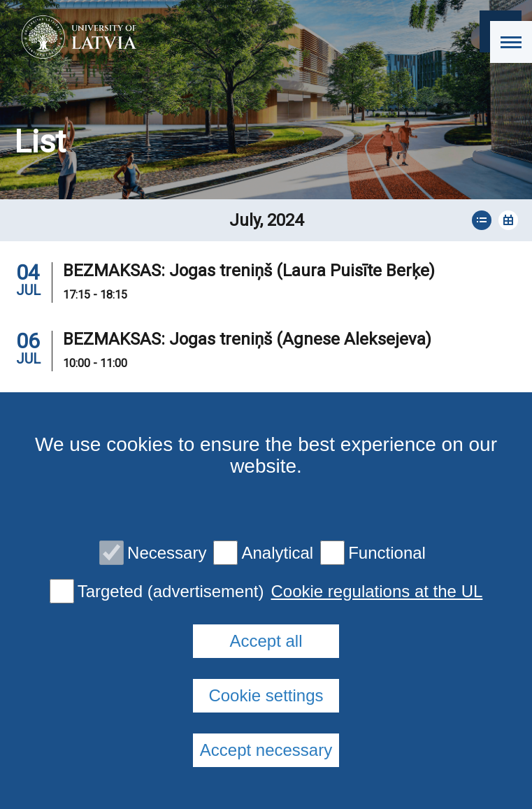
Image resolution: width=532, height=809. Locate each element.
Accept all (266, 641)
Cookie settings (266, 695)
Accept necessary (266, 750)
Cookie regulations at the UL (376, 592)
